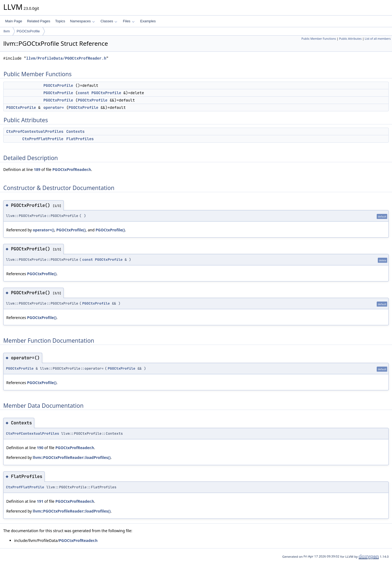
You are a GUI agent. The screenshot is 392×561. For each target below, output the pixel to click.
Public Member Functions (319, 39)
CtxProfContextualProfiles (35, 131)
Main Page (14, 21)
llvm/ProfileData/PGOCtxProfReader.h (66, 58)
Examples (148, 21)
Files (129, 21)
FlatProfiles (80, 139)
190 (40, 448)
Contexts (75, 131)
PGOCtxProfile (28, 31)
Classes (109, 21)
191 (40, 501)
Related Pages (39, 21)
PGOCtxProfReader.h (72, 169)
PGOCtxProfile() (71, 230)
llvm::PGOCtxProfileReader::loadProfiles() (72, 457)
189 (37, 169)
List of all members (378, 39)
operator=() (43, 230)
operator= (54, 108)
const (83, 93)
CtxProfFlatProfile (43, 139)
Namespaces (82, 21)
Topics (60, 21)
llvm (7, 31)
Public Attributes (350, 39)
